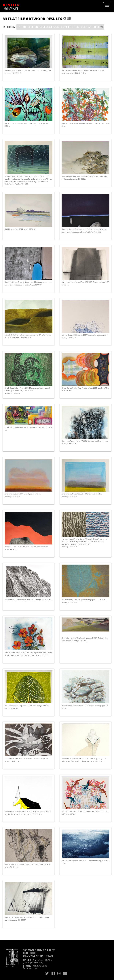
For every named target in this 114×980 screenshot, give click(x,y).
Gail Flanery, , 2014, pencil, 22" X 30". (20, 229)
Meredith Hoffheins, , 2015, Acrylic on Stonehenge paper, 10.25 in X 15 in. (28, 336)
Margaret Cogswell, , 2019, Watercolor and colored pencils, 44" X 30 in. (84, 178)
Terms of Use (30, 968)
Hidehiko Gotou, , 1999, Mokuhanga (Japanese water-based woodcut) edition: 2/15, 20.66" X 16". (28, 283)
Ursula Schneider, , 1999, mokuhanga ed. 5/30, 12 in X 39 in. (85, 639)
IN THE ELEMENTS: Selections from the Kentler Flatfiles (60, 27)
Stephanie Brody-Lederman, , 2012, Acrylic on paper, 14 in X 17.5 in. (83, 72)
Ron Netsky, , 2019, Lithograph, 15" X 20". (28, 600)
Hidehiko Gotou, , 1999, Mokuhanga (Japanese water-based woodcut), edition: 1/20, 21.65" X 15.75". (84, 230)
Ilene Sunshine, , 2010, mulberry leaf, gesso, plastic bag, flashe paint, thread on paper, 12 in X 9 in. (84, 760)
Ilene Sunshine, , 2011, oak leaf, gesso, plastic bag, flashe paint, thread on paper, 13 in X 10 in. (28, 813)
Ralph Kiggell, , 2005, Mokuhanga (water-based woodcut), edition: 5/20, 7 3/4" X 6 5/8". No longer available (27, 391)
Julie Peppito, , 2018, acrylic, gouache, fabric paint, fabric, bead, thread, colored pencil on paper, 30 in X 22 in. (28, 654)
